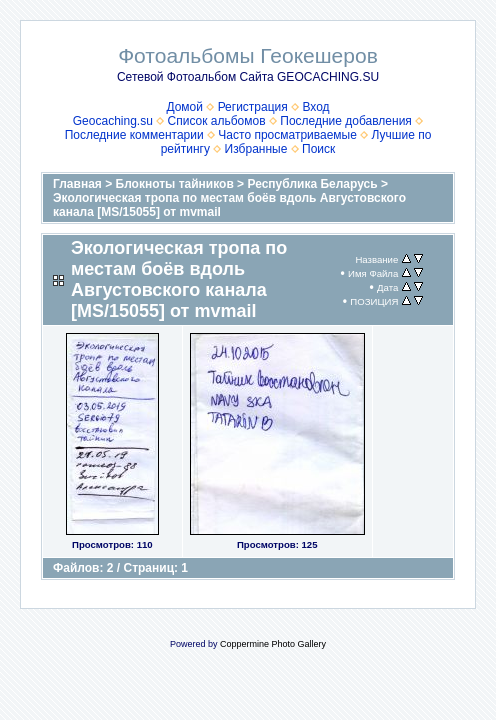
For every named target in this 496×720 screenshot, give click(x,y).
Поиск (318, 149)
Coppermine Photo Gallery (273, 644)
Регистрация (253, 107)
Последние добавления (346, 121)
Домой (184, 107)
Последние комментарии (134, 135)
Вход (315, 107)
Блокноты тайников (175, 184)
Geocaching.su (113, 121)
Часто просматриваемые (287, 135)
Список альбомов (217, 121)
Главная (77, 184)
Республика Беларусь (312, 184)
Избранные (256, 149)
